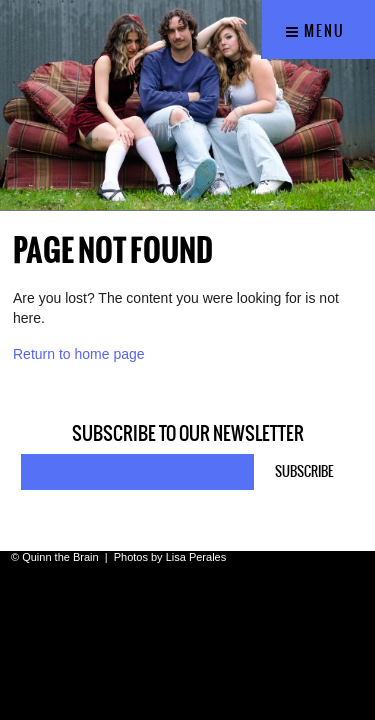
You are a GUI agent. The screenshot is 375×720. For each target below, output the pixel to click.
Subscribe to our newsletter (188, 434)
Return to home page (79, 354)
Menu (315, 31)
